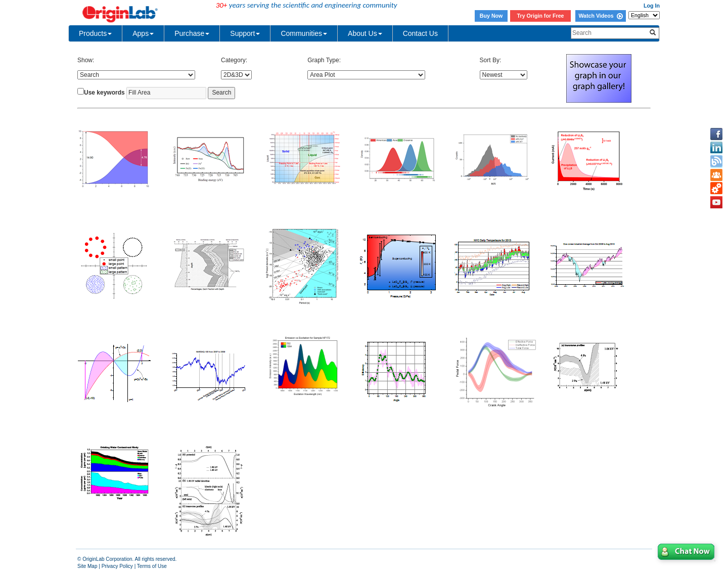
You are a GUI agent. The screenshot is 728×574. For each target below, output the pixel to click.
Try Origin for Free (541, 16)
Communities (304, 33)
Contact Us (420, 33)
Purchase (192, 33)
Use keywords (104, 93)
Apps (143, 33)
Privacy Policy (117, 566)
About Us (365, 33)
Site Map (87, 566)
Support (245, 33)
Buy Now (491, 16)
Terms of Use (152, 566)
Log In (652, 6)
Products (95, 33)
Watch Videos (600, 16)
